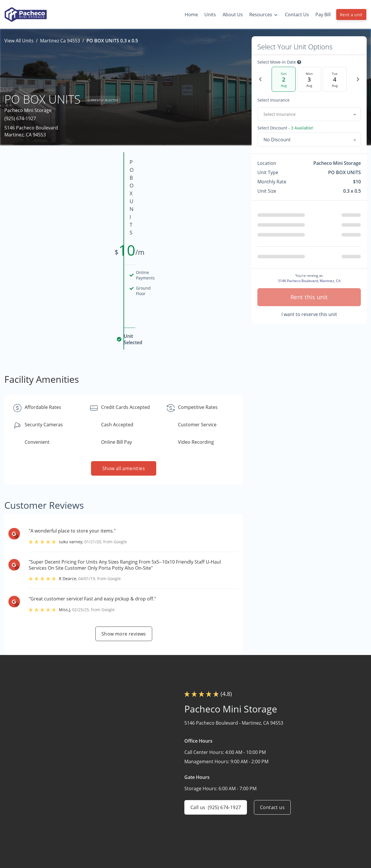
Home (236, 815)
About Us (240, 838)
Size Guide (310, 838)
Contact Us (242, 849)
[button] (17, 852)
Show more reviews (124, 563)
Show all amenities (124, 398)
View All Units (19, 41)
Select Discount (285, 128)
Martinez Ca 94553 (60, 41)
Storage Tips (312, 827)
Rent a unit (351, 15)
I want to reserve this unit (309, 314)
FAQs (304, 815)
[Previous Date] (260, 79)
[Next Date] (358, 79)
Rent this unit (309, 297)
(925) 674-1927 (20, 118)
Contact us (272, 737)
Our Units (240, 827)
